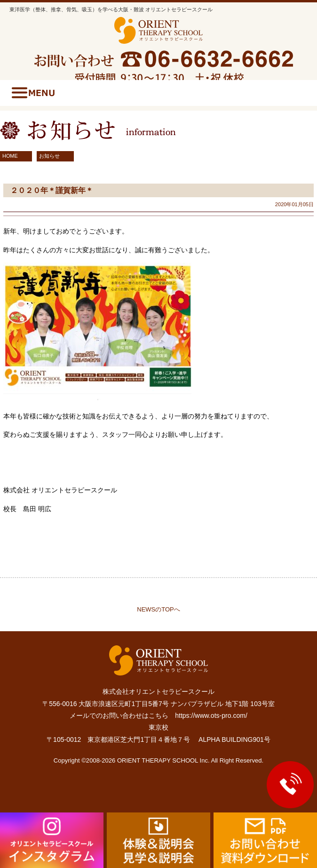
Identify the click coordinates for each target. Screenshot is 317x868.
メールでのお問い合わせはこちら (119, 715)
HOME (10, 156)
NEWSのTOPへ (158, 609)
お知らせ (49, 156)
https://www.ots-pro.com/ (211, 715)
